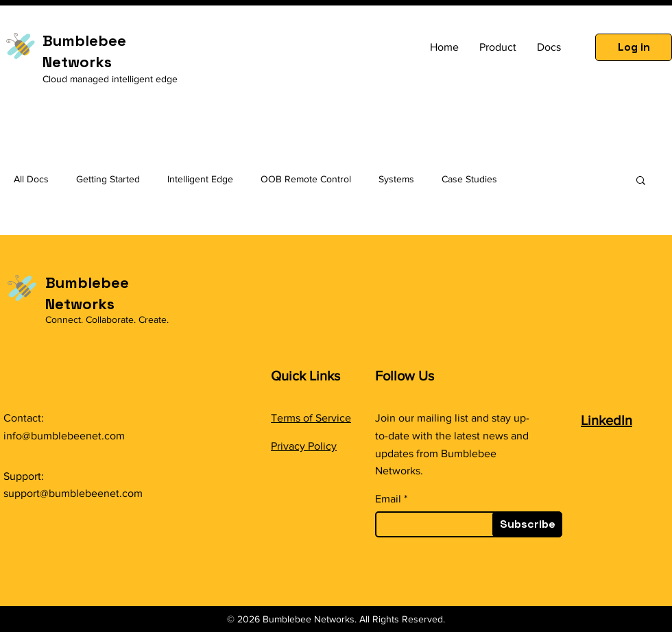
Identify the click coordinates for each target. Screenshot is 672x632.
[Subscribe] (527, 524)
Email (388, 499)
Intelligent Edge (200, 179)
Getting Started (108, 179)
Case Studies (469, 179)
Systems (396, 179)
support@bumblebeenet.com (73, 493)
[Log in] (634, 47)
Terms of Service (311, 418)
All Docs (31, 179)
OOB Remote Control (306, 179)
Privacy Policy (304, 446)
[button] (641, 181)
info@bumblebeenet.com (64, 436)
